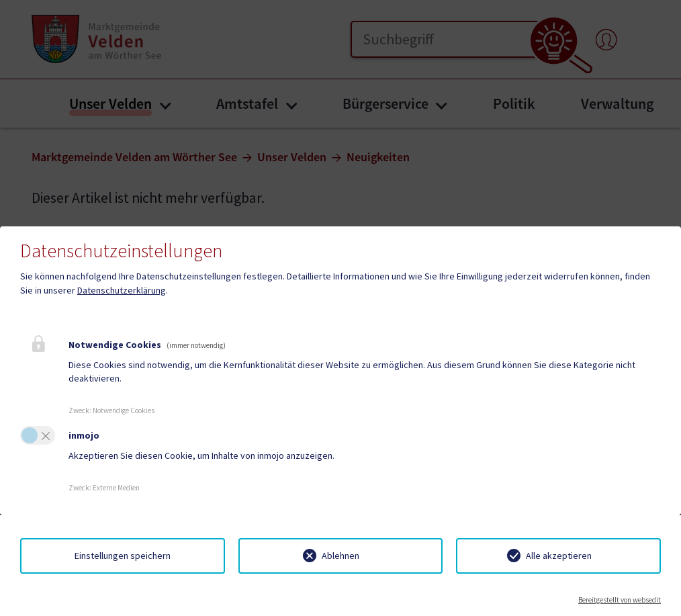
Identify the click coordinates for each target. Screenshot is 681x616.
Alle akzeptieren (559, 556)
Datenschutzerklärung (122, 290)
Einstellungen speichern (123, 556)
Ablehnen (340, 556)
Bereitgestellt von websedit (620, 600)
